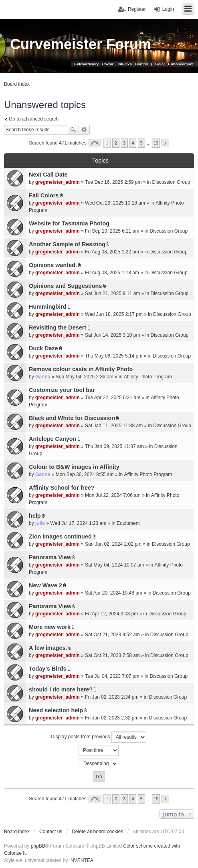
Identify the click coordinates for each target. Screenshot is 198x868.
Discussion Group (171, 182)
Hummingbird (48, 307)
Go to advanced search (34, 119)
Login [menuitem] (168, 9)
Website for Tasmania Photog (69, 223)
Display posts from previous (99, 737)
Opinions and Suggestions (65, 286)
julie (40, 523)
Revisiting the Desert (58, 328)
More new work (50, 627)
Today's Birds (48, 669)
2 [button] (116, 143)
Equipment (128, 523)
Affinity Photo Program (148, 377)
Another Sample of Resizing (67, 244)
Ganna (43, 377)
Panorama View (50, 557)
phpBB (38, 846)
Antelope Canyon (53, 439)
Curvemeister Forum (81, 44)
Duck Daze (43, 348)
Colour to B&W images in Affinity (74, 467)
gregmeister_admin (58, 182)
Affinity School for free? (62, 488)
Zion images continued (60, 536)
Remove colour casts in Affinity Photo (81, 369)
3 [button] (124, 143)
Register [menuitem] (137, 9)
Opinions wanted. (53, 265)
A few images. (48, 648)
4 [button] (133, 143)
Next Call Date (48, 175)
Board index (17, 832)
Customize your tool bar (62, 390)
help (35, 516)
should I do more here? (61, 689)
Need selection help (56, 710)
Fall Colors (44, 195)
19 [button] (156, 143)
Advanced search (84, 130)
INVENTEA (81, 860)
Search (73, 130)
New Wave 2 (45, 585)
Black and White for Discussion (72, 418)
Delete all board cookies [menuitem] (97, 832)
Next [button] (165, 143)
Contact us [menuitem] (51, 832)
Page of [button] (95, 143)
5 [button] (141, 143)
